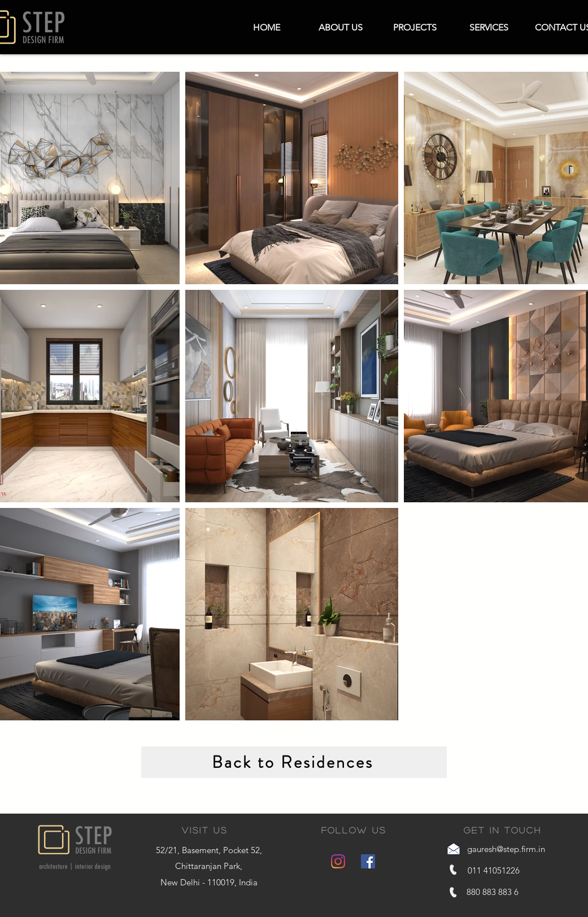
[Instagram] (338, 861)
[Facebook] (368, 861)
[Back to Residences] (294, 762)
